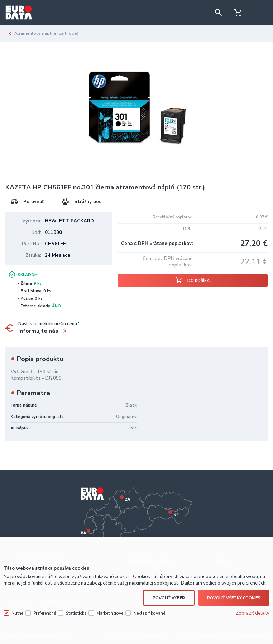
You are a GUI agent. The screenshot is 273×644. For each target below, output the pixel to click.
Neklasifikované (149, 613)
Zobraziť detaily (253, 613)
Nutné (17, 613)
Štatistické (76, 613)
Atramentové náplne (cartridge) (46, 33)
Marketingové (110, 613)
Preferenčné (45, 613)
